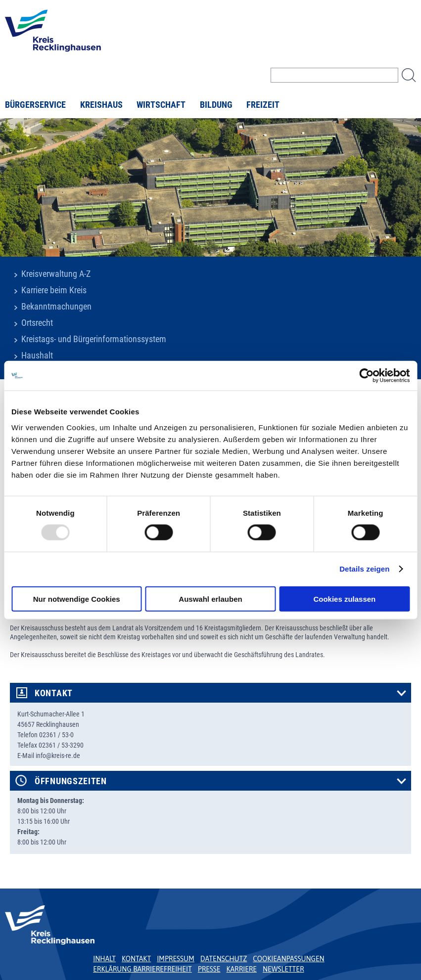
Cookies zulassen (344, 599)
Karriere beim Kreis (54, 290)
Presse (209, 969)
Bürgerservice (35, 105)
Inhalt (104, 959)
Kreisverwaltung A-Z (56, 274)
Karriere (241, 969)
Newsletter (283, 969)
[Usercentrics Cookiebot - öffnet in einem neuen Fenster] (366, 376)
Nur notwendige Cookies (77, 599)
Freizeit (263, 105)
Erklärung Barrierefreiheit (142, 969)
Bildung (216, 105)
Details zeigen (364, 569)
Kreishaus (101, 105)
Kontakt (54, 693)
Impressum (176, 959)
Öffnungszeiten (71, 781)
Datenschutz (224, 959)
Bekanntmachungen (56, 307)
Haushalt (37, 356)
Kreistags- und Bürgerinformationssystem (94, 339)
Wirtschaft (161, 105)
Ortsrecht (37, 323)
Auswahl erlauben (210, 599)
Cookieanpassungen (288, 959)
